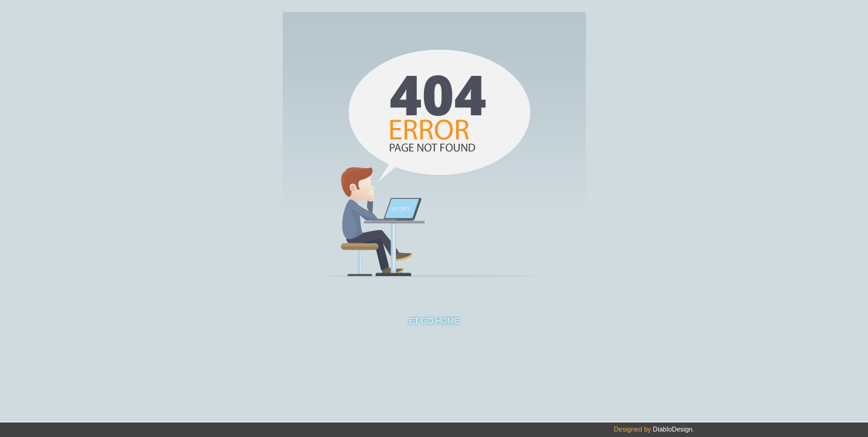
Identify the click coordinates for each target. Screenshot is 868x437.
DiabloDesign (672, 429)
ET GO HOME (434, 321)
